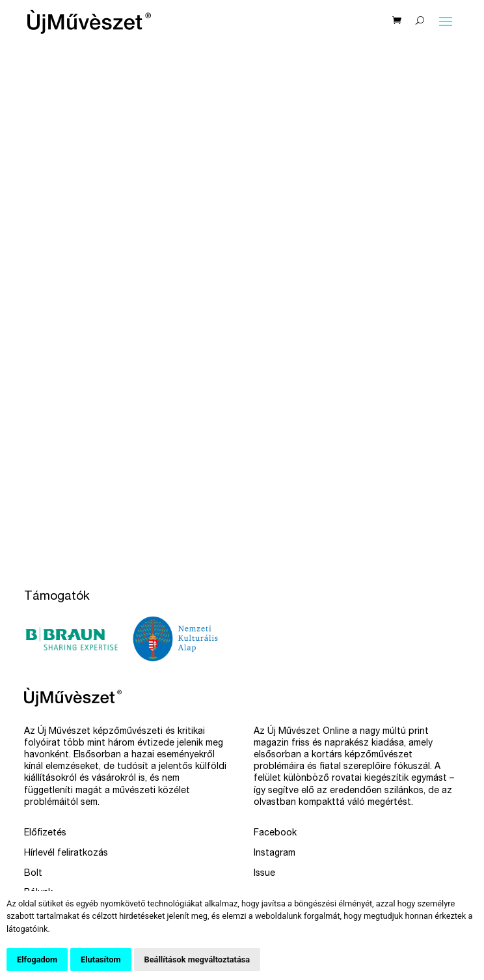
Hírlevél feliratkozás (66, 854)
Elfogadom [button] (37, 959)
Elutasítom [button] (101, 959)
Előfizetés (45, 833)
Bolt (33, 874)
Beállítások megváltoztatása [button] (197, 959)
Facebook (275, 833)
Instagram (275, 854)
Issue (264, 874)
